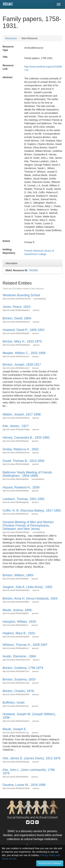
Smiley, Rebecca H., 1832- (21, 449)
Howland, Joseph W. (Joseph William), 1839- (29, 716)
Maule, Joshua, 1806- (18, 610)
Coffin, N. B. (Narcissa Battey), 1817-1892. (32, 511)
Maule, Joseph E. (15, 729)
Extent (6, 241)
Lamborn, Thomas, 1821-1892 (24, 499)
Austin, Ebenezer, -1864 (19, 656)
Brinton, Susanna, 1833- (19, 679)
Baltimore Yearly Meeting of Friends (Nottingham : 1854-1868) (27, 474)
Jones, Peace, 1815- (17, 307)
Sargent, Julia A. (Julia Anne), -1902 (27, 587)
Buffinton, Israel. (14, 703)
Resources (11, 38)
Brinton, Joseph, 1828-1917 (22, 365)
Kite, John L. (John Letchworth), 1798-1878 (29, 772)
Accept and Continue (50, 863)
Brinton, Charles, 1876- (19, 691)
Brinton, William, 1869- (18, 575)
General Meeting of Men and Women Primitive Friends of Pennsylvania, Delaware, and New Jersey (28, 526)
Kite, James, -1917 (16, 426)
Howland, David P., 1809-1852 (24, 330)
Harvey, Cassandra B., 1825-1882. (27, 438)
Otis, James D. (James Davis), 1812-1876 (32, 758)
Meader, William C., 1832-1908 (24, 353)
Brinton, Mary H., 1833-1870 (22, 341)
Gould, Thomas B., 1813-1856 (23, 461)
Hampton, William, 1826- (20, 622)
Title (5, 57)
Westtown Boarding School (21, 295)
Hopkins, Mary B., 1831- (19, 633)
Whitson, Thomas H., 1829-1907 (25, 645)
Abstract (8, 77)
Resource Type (8, 48)
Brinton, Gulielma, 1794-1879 (23, 668)
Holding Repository (9, 251)
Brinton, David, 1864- (17, 318)
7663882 (33, 270)
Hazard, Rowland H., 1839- (21, 487)
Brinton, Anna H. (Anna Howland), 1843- (30, 599)
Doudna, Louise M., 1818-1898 (24, 785)
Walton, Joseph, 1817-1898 (22, 414)
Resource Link (8, 67)
